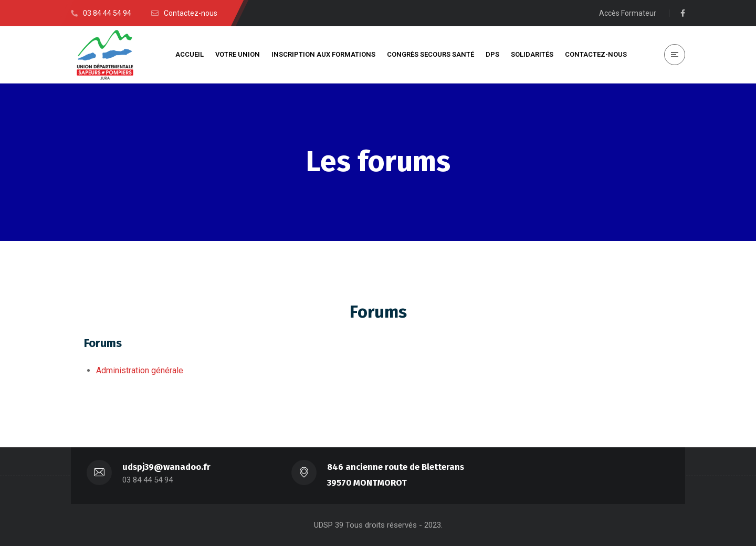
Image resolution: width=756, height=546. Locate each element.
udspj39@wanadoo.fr (166, 467)
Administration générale (140, 370)
